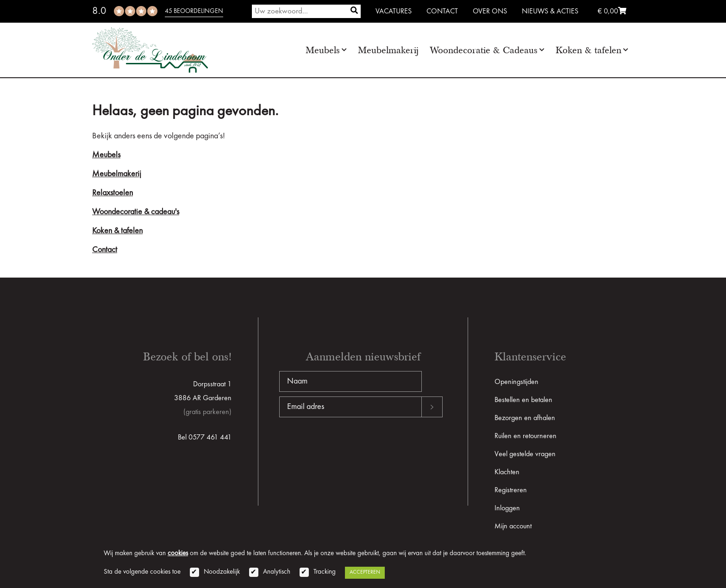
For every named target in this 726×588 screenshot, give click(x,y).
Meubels (323, 50)
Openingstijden (516, 382)
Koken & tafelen (588, 50)
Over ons (490, 12)
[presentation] (350, 447)
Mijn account (513, 526)
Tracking (325, 572)
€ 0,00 (612, 12)
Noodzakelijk (222, 572)
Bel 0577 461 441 (205, 438)
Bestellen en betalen (523, 400)
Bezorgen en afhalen (525, 418)
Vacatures (394, 12)
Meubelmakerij (388, 50)
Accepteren (365, 572)
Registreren (511, 490)
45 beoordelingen (194, 11)
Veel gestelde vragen (525, 454)
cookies (178, 554)
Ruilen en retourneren (526, 436)
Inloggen (507, 508)
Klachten (507, 472)
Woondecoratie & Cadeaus (484, 50)
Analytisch (277, 572)
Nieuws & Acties (550, 12)
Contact (442, 12)
